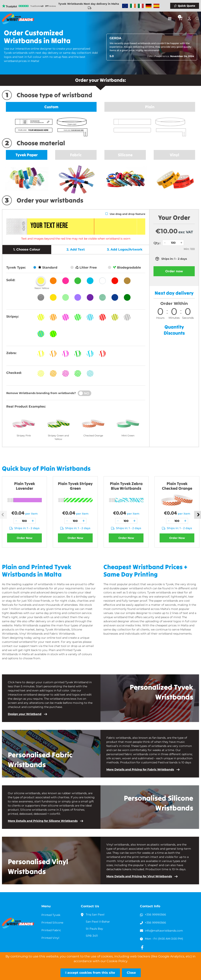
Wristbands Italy (141, 6)
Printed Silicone (52, 927)
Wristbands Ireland (133, 6)
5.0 (112, 56)
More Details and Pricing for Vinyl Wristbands (139, 881)
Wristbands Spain (156, 6)
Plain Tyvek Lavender (25, 486)
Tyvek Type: (16, 267)
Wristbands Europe (125, 6)
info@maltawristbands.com (164, 935)
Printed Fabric (51, 935)
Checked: (14, 373)
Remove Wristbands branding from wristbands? (41, 393)
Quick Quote (186, 6)
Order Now (25, 538)
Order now (174, 271)
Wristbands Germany (149, 6)
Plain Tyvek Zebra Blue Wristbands (126, 486)
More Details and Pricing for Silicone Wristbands (43, 826)
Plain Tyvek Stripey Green (75, 486)
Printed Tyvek (51, 920)
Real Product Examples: (26, 406)
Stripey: (13, 317)
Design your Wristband (25, 719)
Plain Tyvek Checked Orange (177, 486)
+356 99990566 (155, 919)
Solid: (11, 280)
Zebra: (11, 353)
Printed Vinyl (50, 943)
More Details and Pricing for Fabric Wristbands (140, 774)
